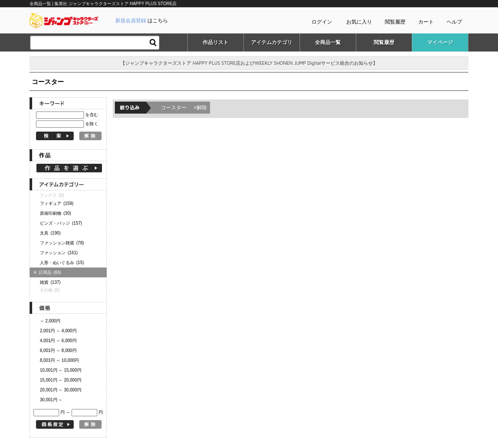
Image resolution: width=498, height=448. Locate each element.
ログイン (322, 22)
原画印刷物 (55, 213)
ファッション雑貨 (62, 243)
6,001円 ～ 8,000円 (58, 350)
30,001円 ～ (51, 400)
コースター (184, 108)
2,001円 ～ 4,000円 (58, 331)
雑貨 (50, 282)
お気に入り (359, 22)
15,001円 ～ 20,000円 (61, 380)
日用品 (49, 272)
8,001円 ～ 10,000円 (59, 360)
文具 (50, 233)
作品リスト (216, 42)
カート (426, 22)
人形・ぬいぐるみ (62, 263)
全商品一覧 (328, 42)
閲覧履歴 (395, 22)
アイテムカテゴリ (272, 42)
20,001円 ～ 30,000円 (61, 390)
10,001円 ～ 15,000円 (61, 370)
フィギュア (57, 203)
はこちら (142, 21)
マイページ (440, 42)
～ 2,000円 (50, 321)
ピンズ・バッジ (61, 223)
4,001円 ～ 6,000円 (58, 341)
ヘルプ (454, 22)
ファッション (59, 253)
